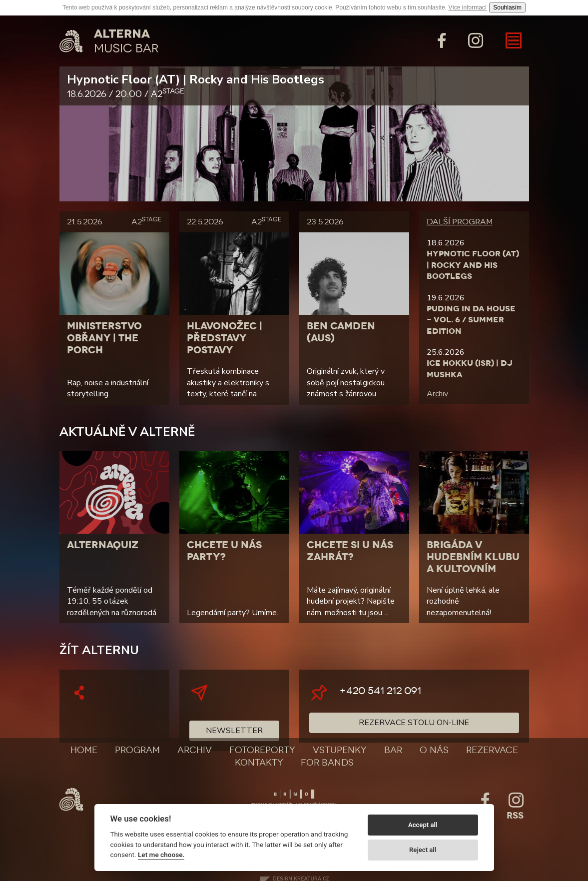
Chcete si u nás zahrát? (350, 551)
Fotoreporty (262, 750)
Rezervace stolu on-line (414, 723)
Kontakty (259, 763)
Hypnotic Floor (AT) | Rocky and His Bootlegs (294, 86)
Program (137, 750)
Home (84, 750)
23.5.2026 (325, 222)
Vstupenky (340, 750)
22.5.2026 (234, 222)
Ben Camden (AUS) (341, 332)
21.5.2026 (114, 222)
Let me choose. (161, 855)
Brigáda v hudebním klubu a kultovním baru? (473, 563)
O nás (434, 750)
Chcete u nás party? (224, 551)
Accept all (423, 825)
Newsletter (234, 731)
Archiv (437, 394)
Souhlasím (507, 7)
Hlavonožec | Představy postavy (225, 338)
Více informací (468, 7)
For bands (327, 763)
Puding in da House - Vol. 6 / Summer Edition (471, 320)
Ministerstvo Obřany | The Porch (104, 338)
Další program (460, 222)
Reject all (423, 850)
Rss (515, 816)
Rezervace (492, 750)
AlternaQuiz (103, 545)
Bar (393, 750)
